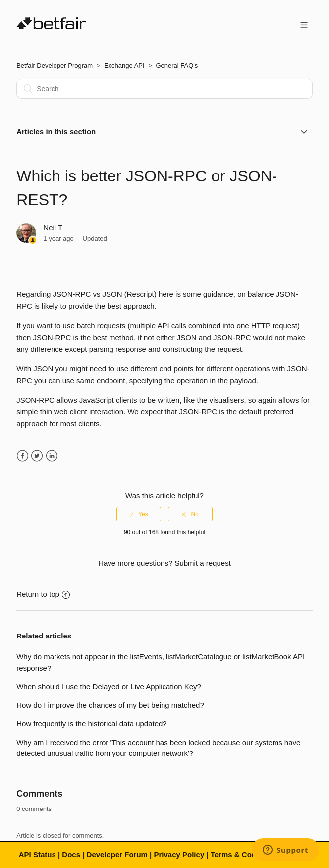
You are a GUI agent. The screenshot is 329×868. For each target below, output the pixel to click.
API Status (37, 854)
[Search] (164, 89)
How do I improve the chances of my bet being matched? (110, 705)
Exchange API (124, 66)
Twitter (37, 456)
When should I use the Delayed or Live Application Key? (109, 686)
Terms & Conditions (246, 854)
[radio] (139, 514)
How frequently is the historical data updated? (92, 723)
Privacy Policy (179, 854)
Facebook (23, 456)
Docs (71, 854)
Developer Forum (117, 854)
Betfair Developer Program (55, 66)
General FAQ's (177, 66)
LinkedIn (52, 456)
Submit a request (202, 563)
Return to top (43, 594)
